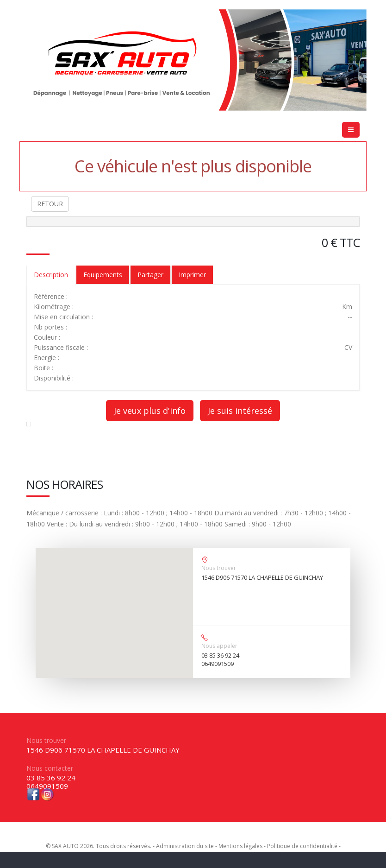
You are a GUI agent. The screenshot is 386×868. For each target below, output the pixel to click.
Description (51, 275)
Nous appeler (219, 646)
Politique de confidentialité (302, 846)
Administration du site (185, 846)
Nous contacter (50, 768)
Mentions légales (240, 846)
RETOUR (50, 204)
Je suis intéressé (240, 411)
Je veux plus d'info (150, 411)
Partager (150, 275)
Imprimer (192, 275)
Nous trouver (219, 568)
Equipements (103, 275)
